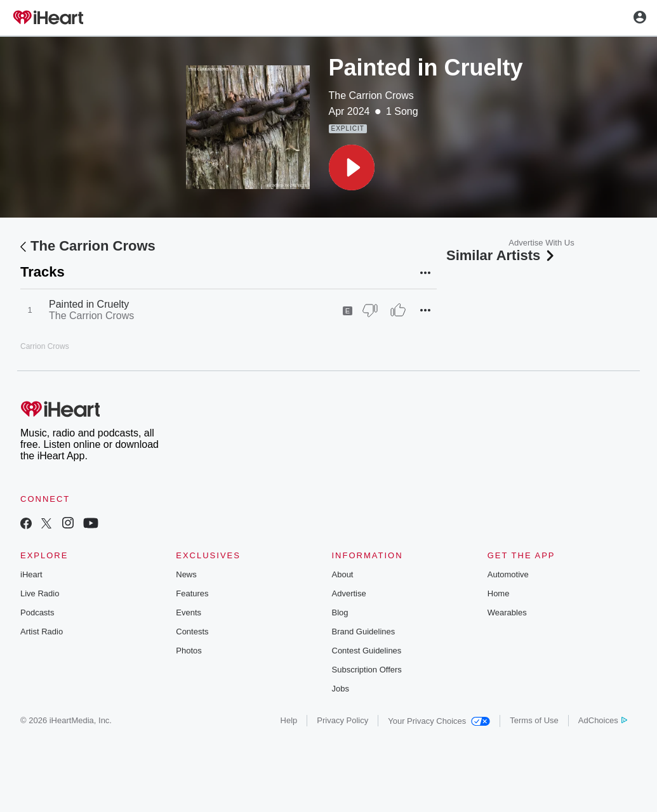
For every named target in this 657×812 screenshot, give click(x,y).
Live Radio (40, 593)
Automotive (508, 574)
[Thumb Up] (398, 310)
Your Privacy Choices (439, 721)
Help (289, 720)
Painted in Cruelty (89, 304)
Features (192, 593)
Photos (189, 651)
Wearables (507, 612)
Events (189, 612)
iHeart (31, 574)
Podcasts (37, 612)
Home (499, 593)
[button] (352, 167)
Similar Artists (501, 255)
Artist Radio (42, 632)
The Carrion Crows (371, 95)
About (343, 574)
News (186, 574)
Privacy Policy (342, 720)
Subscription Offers (367, 670)
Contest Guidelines (367, 651)
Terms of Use (534, 720)
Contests (192, 632)
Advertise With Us (541, 243)
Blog (340, 612)
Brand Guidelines (364, 632)
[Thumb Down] (370, 310)
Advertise (349, 593)
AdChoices (603, 720)
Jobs (341, 689)
